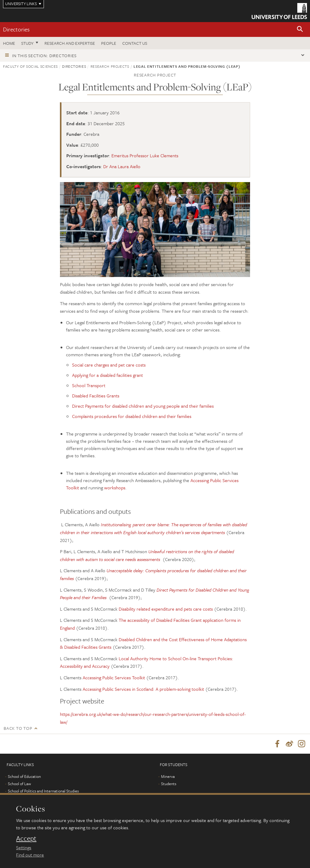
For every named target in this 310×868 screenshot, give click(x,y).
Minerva (168, 777)
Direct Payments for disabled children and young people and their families (143, 406)
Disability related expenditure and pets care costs (166, 609)
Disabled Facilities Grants (96, 396)
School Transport (89, 385)
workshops (115, 488)
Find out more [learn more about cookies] (30, 855)
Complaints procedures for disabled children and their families (132, 416)
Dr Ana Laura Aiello (122, 166)
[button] (300, 29)
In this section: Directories (44, 55)
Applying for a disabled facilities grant (107, 375)
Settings (24, 847)
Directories (16, 29)
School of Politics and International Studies (43, 791)
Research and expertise (70, 43)
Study (27, 43)
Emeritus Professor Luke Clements (145, 155)
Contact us (135, 43)
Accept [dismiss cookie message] (26, 838)
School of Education (24, 777)
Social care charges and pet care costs (109, 365)
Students (169, 784)
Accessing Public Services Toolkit (114, 677)
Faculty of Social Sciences (30, 66)
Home (9, 43)
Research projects (110, 66)
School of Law (19, 784)
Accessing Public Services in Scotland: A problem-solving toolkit (143, 689)
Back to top (18, 728)
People (109, 43)
